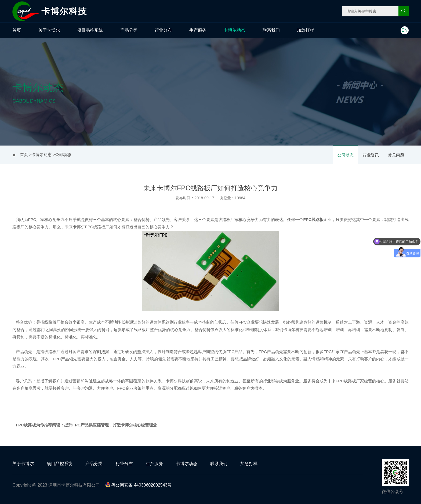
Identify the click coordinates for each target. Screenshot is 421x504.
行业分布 (163, 30)
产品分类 (129, 30)
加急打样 (306, 30)
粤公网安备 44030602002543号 (138, 485)
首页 (17, 30)
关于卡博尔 (49, 30)
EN (405, 30)
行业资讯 (371, 155)
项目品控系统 (90, 30)
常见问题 (396, 155)
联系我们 (271, 30)
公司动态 (346, 155)
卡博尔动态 (234, 30)
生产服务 (198, 30)
